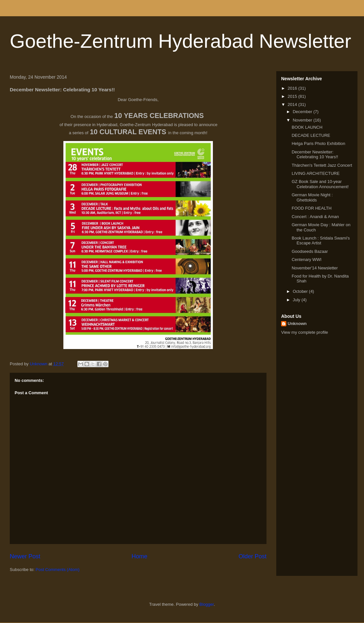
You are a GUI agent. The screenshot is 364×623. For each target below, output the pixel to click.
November (303, 120)
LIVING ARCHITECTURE (315, 173)
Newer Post (25, 556)
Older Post (253, 556)
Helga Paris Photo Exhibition (318, 143)
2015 (293, 96)
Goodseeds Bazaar (310, 251)
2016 (293, 88)
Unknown (297, 324)
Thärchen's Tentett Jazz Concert (322, 165)
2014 (293, 104)
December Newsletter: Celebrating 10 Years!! (315, 155)
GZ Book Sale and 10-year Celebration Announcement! (320, 184)
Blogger (207, 604)
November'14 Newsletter (315, 268)
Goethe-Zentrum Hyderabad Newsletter (180, 41)
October (301, 291)
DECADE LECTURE (311, 135)
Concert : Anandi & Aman (315, 217)
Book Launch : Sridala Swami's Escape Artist (321, 241)
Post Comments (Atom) (58, 570)
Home (140, 556)
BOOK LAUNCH (307, 127)
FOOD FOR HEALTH (312, 208)
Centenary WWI (306, 260)
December (303, 112)
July (297, 300)
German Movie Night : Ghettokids (312, 197)
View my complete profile (305, 332)
